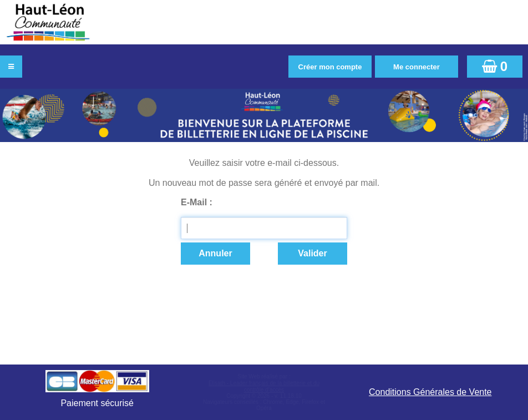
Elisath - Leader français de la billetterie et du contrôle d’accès (264, 386)
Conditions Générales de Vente (430, 392)
